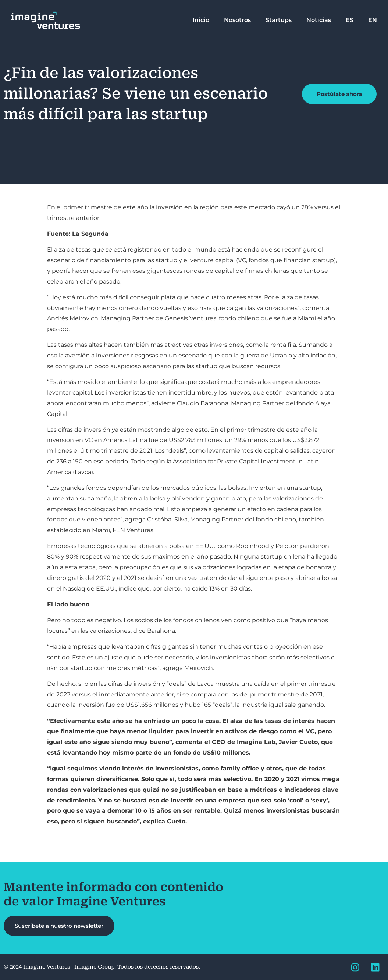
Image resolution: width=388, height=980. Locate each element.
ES (350, 20)
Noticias (319, 20)
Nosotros (237, 20)
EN (373, 20)
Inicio (201, 20)
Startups (279, 20)
